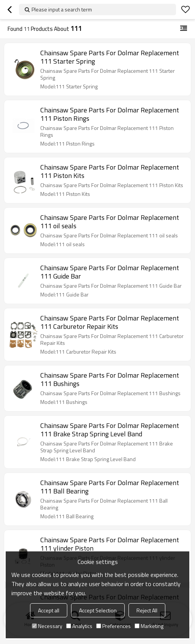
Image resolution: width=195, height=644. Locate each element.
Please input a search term (62, 9)
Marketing (149, 626)
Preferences (113, 626)
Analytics (79, 626)
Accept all (49, 610)
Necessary (47, 626)
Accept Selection (98, 610)
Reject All (147, 610)
